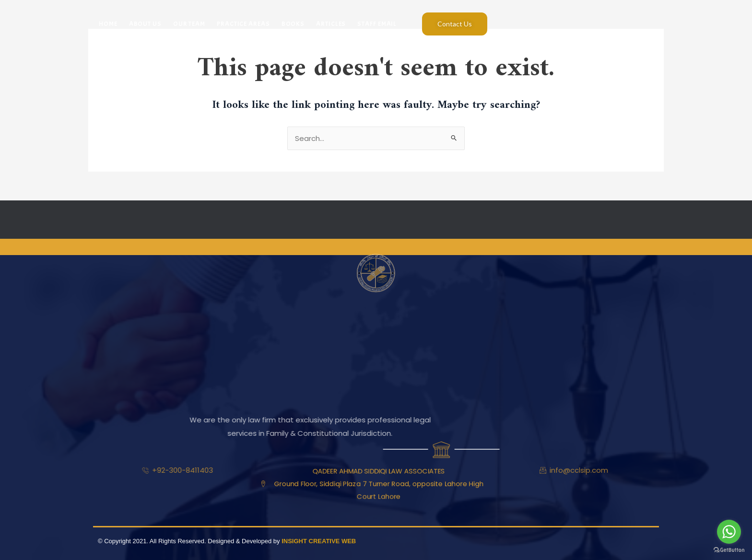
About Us (145, 24)
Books (293, 24)
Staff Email (377, 24)
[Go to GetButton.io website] (729, 550)
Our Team (189, 24)
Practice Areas (243, 24)
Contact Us (455, 24)
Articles (331, 24)
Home (108, 24)
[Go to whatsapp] (729, 532)
